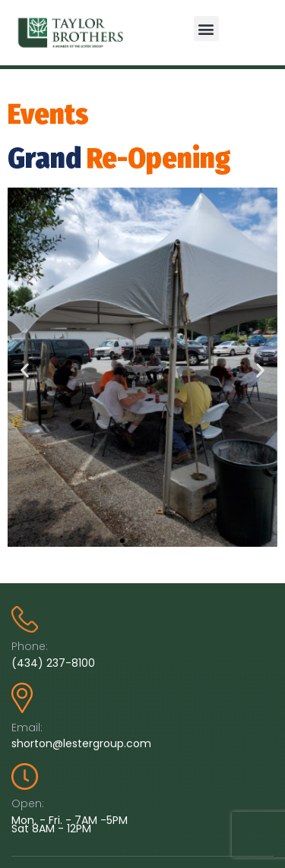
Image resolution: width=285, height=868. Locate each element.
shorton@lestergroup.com (81, 743)
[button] (206, 28)
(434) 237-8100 (53, 663)
